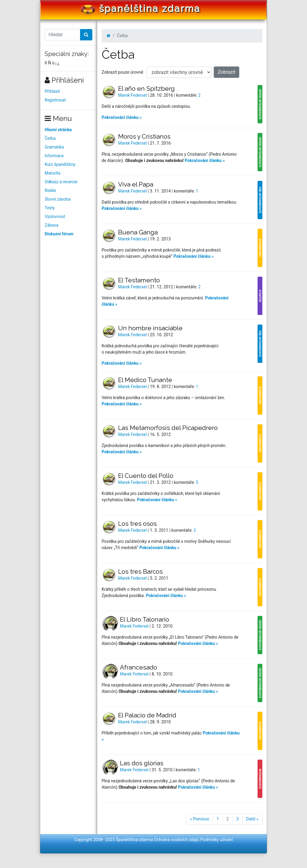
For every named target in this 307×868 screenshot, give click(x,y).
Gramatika (54, 147)
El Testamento (139, 280)
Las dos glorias (142, 763)
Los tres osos (137, 524)
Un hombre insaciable (150, 328)
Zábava (52, 225)
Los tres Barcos (140, 571)
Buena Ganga (138, 232)
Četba (50, 138)
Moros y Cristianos (144, 136)
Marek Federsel (133, 95)
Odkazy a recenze (61, 182)
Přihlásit (52, 91)
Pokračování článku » (122, 117)
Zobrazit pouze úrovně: (123, 72)
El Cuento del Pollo (146, 476)
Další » (252, 819)
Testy (50, 208)
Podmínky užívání (217, 840)
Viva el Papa (136, 184)
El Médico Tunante (145, 380)
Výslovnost (55, 216)
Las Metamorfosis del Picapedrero (168, 428)
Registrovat (55, 100)
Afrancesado (139, 667)
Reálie (50, 190)
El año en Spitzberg (146, 88)
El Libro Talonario (145, 619)
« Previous (200, 819)
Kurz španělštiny (60, 164)
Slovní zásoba (58, 199)
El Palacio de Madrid (147, 715)
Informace (54, 156)
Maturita (52, 173)
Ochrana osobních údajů (177, 840)
